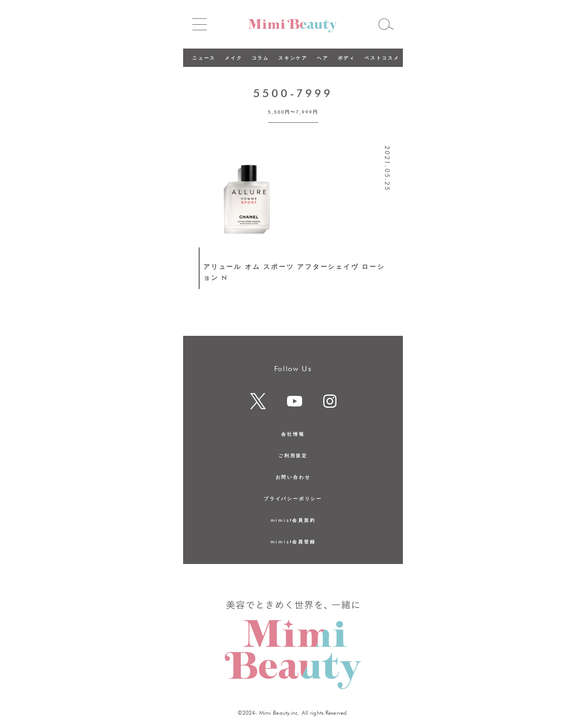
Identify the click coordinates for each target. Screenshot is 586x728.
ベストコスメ (382, 58)
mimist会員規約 (293, 520)
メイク (233, 58)
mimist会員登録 (293, 542)
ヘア (323, 58)
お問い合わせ (293, 477)
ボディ (347, 58)
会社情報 (293, 434)
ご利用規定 (293, 455)
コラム (260, 58)
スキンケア (293, 58)
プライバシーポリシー (293, 498)
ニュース (204, 58)
